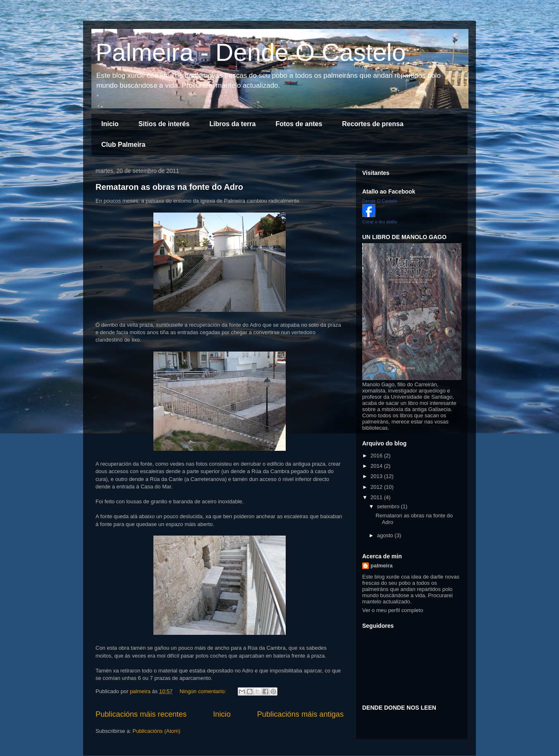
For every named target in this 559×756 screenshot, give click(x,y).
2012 (377, 487)
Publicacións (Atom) (157, 731)
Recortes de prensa (373, 124)
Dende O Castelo (380, 201)
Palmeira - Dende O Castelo (251, 52)
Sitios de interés (164, 124)
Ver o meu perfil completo (393, 610)
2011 (377, 497)
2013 (377, 476)
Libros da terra (232, 124)
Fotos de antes (299, 124)
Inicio (110, 124)
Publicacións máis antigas (300, 714)
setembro (389, 506)
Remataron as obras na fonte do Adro (169, 187)
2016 (377, 456)
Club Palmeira (123, 145)
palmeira (381, 566)
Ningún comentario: (203, 691)
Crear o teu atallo (380, 222)
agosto (386, 535)
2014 (377, 466)
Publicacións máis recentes (141, 714)
